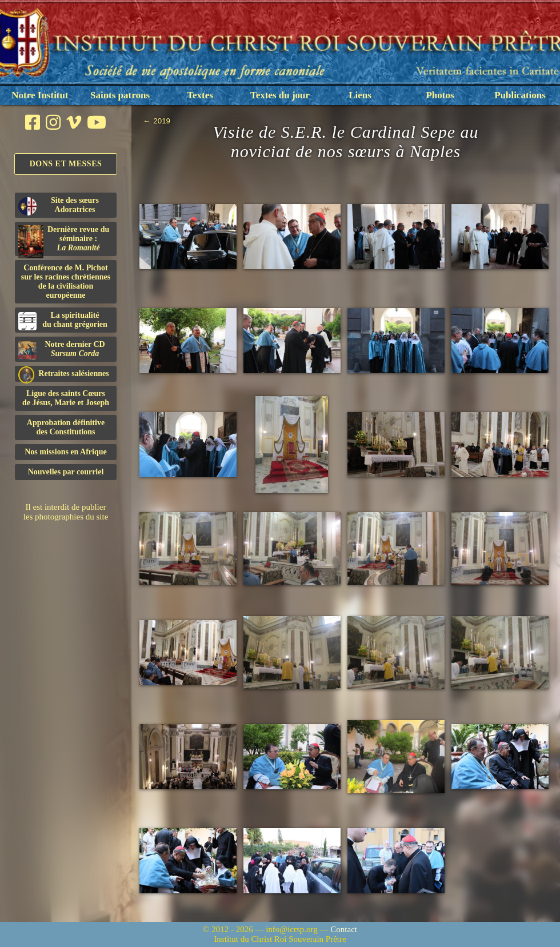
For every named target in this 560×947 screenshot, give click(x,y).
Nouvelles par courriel (66, 472)
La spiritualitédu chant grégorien (63, 321)
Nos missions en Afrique (66, 452)
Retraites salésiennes (64, 374)
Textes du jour (280, 95)
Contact (344, 929)
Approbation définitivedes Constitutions (66, 427)
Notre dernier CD (62, 350)
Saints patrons (120, 95)
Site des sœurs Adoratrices (59, 206)
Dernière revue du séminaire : (64, 241)
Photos (440, 95)
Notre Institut (40, 95)
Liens (360, 95)
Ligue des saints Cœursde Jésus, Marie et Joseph (66, 398)
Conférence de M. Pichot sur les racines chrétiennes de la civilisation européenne (66, 281)
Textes (200, 95)
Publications (520, 95)
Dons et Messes (66, 164)
